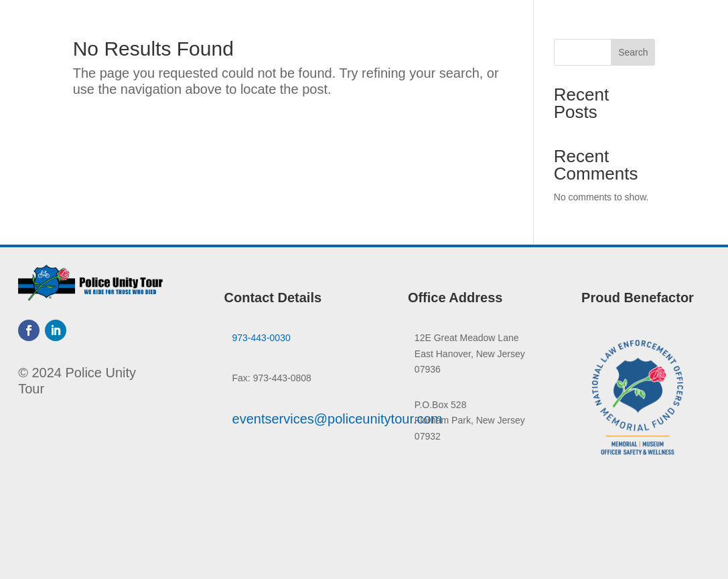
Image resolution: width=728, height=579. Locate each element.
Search (633, 52)
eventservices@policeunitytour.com (338, 419)
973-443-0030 (262, 338)
